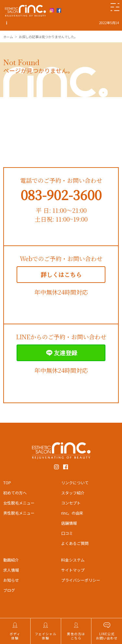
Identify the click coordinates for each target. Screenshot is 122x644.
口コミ (67, 533)
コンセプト (71, 503)
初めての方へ (15, 493)
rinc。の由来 (72, 513)
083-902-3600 (61, 194)
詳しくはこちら (61, 274)
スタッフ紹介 (73, 493)
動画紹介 (11, 560)
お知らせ (11, 580)
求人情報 (11, 570)
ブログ (9, 590)
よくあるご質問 (75, 543)
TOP (7, 483)
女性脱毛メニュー (19, 503)
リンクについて (75, 483)
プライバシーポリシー (81, 580)
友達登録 (61, 353)
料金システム (73, 560)
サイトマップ (73, 570)
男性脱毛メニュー (19, 513)
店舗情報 (69, 523)
